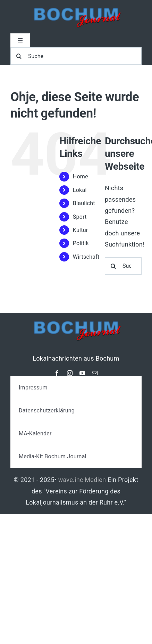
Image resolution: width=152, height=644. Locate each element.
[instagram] (70, 373)
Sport (80, 217)
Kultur (81, 230)
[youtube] (82, 373)
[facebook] (57, 373)
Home (81, 176)
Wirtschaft (86, 257)
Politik (81, 243)
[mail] (95, 373)
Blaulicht (84, 203)
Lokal (80, 190)
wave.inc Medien (82, 480)
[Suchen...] (123, 266)
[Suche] (76, 56)
